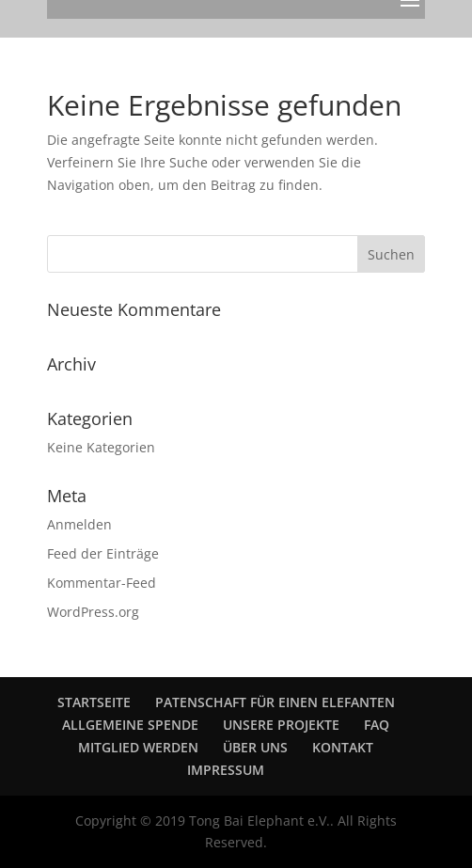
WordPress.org (93, 612)
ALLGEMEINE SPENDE (130, 725)
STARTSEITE (94, 702)
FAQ (377, 725)
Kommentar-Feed (102, 583)
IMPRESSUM (226, 770)
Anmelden (79, 524)
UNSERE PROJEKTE (281, 725)
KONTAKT (343, 747)
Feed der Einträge (103, 553)
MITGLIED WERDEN (138, 747)
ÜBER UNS (255, 747)
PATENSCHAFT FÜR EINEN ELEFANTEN (275, 702)
